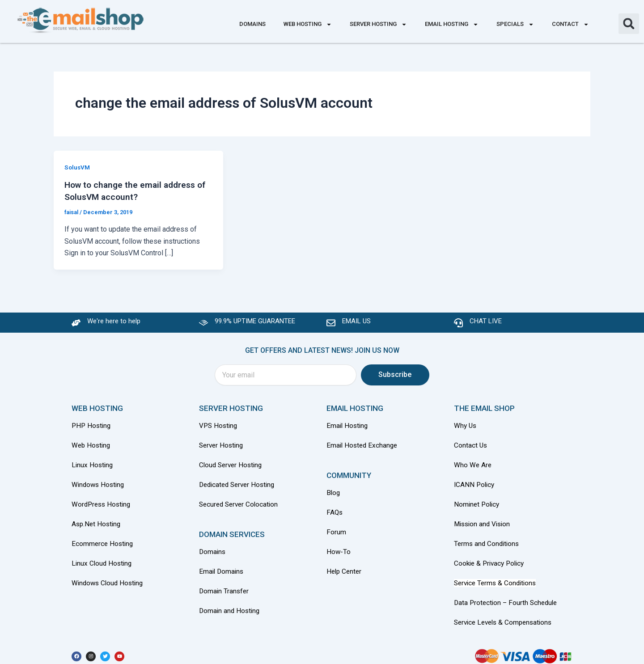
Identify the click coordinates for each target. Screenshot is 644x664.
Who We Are (473, 463)
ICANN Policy (475, 482)
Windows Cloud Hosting (109, 578)
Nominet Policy (478, 501)
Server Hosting (378, 24)
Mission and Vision (484, 521)
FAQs (335, 510)
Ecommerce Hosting (103, 540)
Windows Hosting (99, 482)
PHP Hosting (92, 425)
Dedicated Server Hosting (239, 482)
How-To (339, 549)
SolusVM (78, 167)
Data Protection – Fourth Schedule (508, 598)
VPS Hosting (219, 425)
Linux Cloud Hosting (103, 559)
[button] (629, 24)
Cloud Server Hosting (232, 463)
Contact (570, 24)
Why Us (467, 425)
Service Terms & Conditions (497, 578)
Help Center (345, 568)
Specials (515, 24)
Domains (252, 24)
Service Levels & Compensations (506, 617)
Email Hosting (452, 24)
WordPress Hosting (103, 501)
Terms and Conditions (488, 540)
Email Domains (222, 568)
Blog (334, 491)
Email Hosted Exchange (363, 444)
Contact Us (471, 444)
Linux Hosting (93, 463)
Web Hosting (308, 24)
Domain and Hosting (231, 607)
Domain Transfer (225, 587)
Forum (336, 530)
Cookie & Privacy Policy (491, 559)
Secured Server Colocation (241, 501)
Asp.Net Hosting (97, 521)
